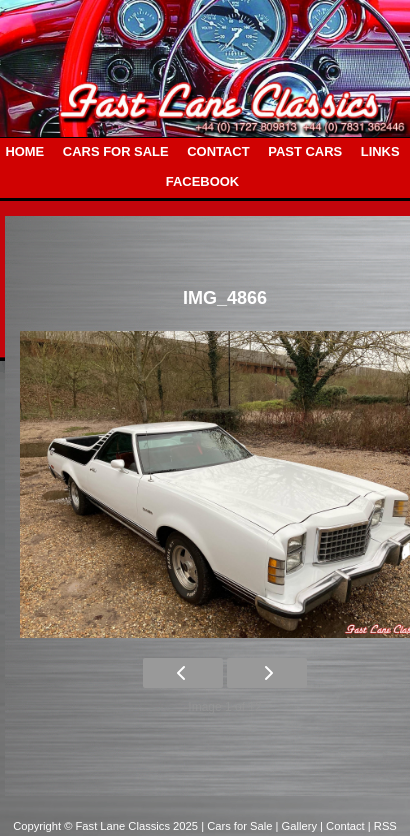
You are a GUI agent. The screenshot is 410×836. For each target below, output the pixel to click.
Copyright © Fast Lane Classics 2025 (107, 826)
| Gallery (298, 826)
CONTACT (218, 151)
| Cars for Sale (238, 826)
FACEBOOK (202, 181)
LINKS (380, 151)
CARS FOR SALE (116, 151)
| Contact (344, 826)
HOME (24, 151)
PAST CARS (305, 151)
